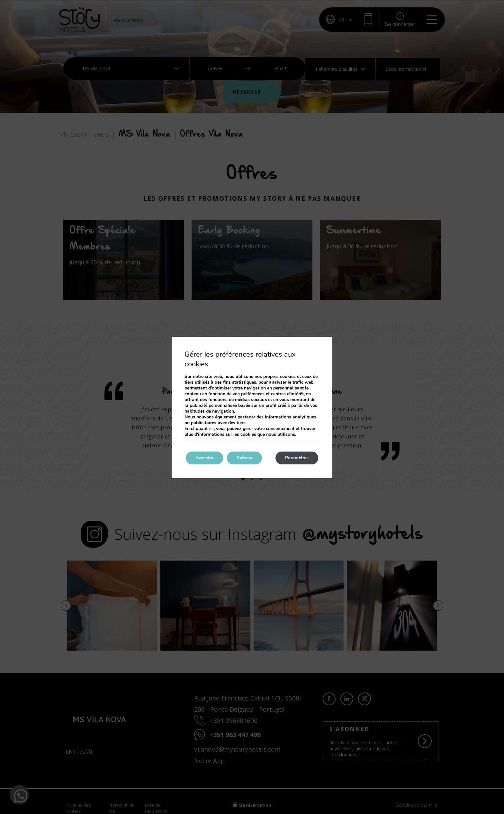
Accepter (204, 458)
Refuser (244, 458)
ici (211, 429)
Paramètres (297, 458)
